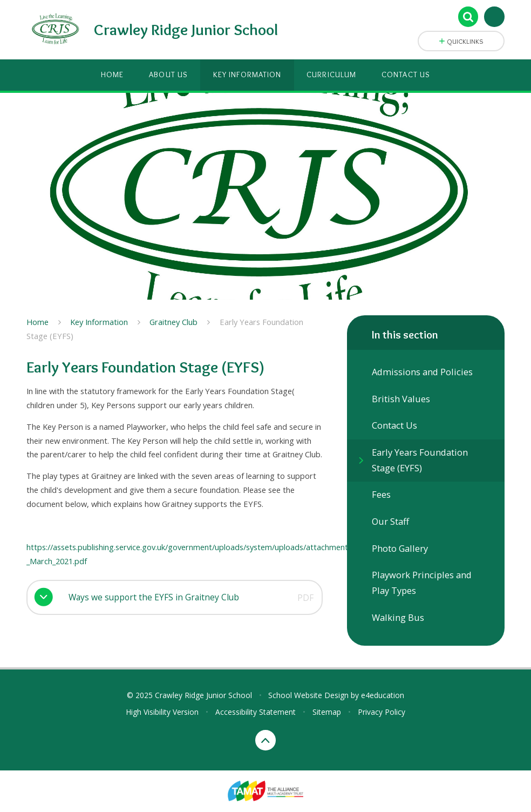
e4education (383, 695)
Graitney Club (173, 322)
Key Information (99, 322)
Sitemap (327, 712)
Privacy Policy (382, 712)
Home (38, 322)
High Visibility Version (162, 712)
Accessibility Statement (256, 712)
